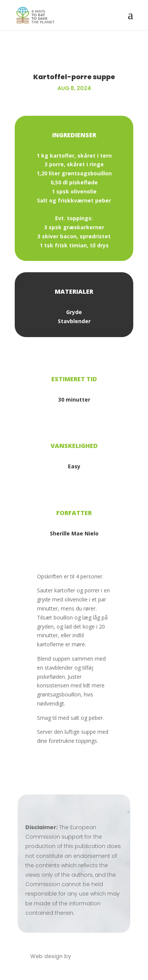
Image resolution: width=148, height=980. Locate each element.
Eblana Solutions (95, 956)
